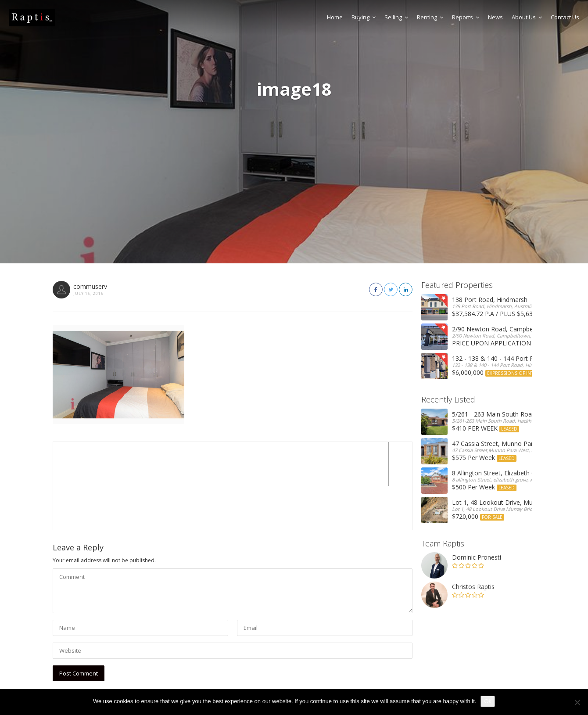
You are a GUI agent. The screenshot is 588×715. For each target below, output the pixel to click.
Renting (430, 17)
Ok (488, 701)
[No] (577, 702)
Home (335, 17)
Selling (396, 17)
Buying (364, 17)
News (495, 17)
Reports (466, 17)
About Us (527, 17)
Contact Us (565, 17)
